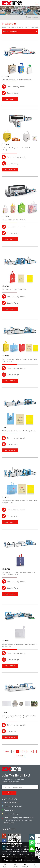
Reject (6, 860)
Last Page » (20, 755)
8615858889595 (17, 806)
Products (15, 865)
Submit (9, 793)
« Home (8, 752)
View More (10, 99)
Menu (5, 865)
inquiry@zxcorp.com (15, 814)
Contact (25, 865)
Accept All (18, 860)
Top (35, 865)
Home (30, 18)
